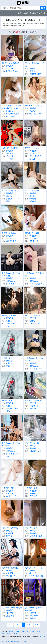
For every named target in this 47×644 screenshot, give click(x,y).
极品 (39, 156)
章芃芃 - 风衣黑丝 (32, 191)
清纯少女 (33, 156)
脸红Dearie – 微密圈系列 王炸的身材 (12, 274)
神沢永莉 (33, 111)
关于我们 (23, 641)
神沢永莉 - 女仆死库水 (34, 106)
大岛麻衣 (23, 631)
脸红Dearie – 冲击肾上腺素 (35, 274)
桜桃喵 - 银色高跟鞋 (33, 315)
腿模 (39, 74)
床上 (16, 496)
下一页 (29, 625)
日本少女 (10, 156)
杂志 (36, 496)
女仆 (36, 114)
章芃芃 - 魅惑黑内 (9, 233)
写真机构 (17, 641)
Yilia (33, 631)
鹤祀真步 (9, 633)
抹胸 (8, 411)
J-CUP (17, 199)
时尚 (8, 71)
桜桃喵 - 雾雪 (7, 400)
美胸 (38, 284)
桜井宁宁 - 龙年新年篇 (34, 568)
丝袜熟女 (33, 201)
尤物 (8, 324)
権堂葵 (4, 633)
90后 (31, 114)
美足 (13, 536)
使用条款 (4, 641)
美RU (32, 241)
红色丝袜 (33, 159)
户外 (16, 409)
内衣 (17, 71)
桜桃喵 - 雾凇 (7, 358)
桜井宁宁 (33, 573)
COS (8, 116)
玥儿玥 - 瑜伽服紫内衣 (11, 63)
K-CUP (32, 576)
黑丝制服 (10, 409)
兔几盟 (29, 631)
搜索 (43, 8)
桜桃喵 (9, 321)
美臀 (42, 284)
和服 (36, 241)
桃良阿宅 (33, 448)
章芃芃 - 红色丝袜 (32, 148)
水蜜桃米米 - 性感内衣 (34, 400)
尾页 (37, 625)
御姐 (36, 409)
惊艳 (13, 71)
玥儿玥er (10, 68)
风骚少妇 (33, 74)
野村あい (15, 633)
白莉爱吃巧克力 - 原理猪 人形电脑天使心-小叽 (12, 107)
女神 (31, 536)
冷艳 (13, 616)
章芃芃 (32, 153)
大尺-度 (32, 284)
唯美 (8, 536)
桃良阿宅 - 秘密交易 (10, 528)
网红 (36, 618)
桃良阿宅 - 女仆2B (32, 443)
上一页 (18, 625)
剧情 (14, 241)
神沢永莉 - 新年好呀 (10, 148)
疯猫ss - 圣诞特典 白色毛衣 (35, 64)
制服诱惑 (33, 324)
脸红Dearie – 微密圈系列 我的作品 (35, 609)
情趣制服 (10, 576)
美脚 (8, 201)
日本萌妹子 (11, 159)
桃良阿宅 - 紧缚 (31, 488)
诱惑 (31, 496)
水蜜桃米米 (34, 406)
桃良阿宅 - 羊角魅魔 (10, 568)
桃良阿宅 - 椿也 (31, 528)
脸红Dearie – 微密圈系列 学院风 (35, 359)
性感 (13, 284)
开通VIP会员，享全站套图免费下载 (32, 13)
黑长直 (9, 241)
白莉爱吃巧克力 (13, 114)
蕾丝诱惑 (33, 199)
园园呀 (17, 631)
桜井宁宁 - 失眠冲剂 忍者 (12, 608)
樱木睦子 (12, 631)
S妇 (16, 576)
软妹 (8, 366)
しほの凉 (37, 631)
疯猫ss (32, 71)
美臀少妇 (10, 199)
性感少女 (14, 324)
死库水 (41, 114)
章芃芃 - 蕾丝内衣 (9, 191)
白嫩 (36, 536)
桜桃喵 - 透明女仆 (9, 315)
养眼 (13, 116)
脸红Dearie (11, 281)
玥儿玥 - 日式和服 (32, 233)
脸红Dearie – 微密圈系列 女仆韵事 (12, 444)
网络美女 (10, 66)
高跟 (39, 324)
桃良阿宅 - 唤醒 (8, 488)
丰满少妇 (10, 496)
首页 (10, 625)
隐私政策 (11, 641)
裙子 (40, 369)
